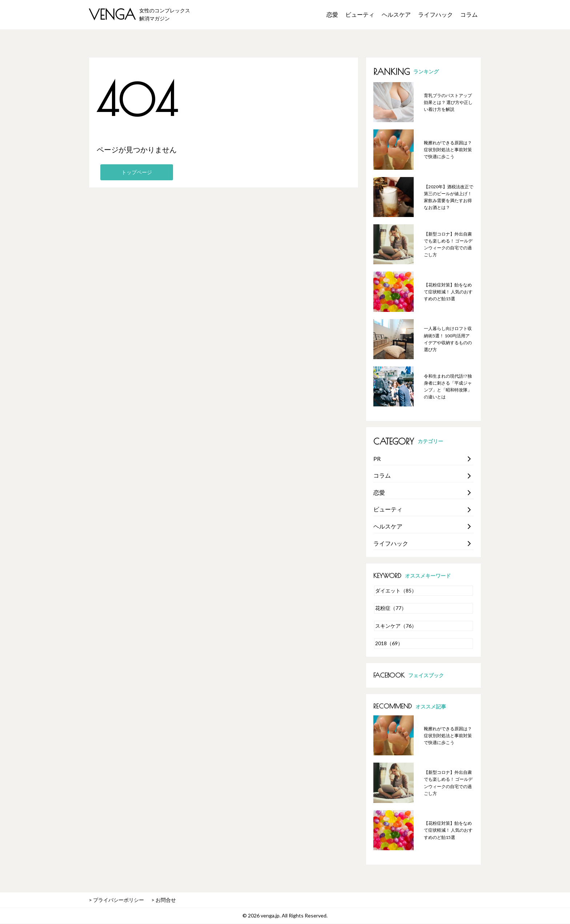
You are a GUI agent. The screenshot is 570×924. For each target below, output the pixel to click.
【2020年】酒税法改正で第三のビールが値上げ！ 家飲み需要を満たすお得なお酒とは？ (449, 197)
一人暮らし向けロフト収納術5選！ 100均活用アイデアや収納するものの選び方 (448, 339)
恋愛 (332, 14)
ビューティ (360, 14)
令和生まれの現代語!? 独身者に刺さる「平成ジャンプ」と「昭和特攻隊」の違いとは (448, 387)
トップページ (137, 172)
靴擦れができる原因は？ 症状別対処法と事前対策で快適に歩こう (448, 150)
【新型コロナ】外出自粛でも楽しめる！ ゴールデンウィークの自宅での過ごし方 (448, 244)
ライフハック (435, 14)
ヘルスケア (396, 14)
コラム (469, 14)
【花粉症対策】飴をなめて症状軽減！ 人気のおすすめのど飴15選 (448, 292)
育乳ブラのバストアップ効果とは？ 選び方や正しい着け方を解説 (448, 102)
